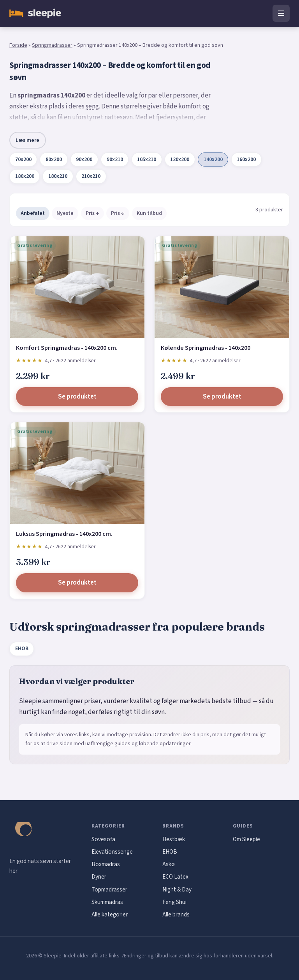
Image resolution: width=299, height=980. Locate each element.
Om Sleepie (246, 839)
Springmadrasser (52, 45)
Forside (18, 45)
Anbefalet (33, 213)
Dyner (99, 877)
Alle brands (176, 914)
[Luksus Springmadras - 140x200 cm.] (77, 473)
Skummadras (107, 902)
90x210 (115, 159)
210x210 (91, 176)
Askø (169, 864)
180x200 (25, 176)
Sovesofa (103, 839)
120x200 (180, 159)
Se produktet (77, 397)
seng (92, 106)
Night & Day (177, 890)
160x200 (246, 159)
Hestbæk (174, 839)
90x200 (84, 159)
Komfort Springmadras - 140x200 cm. (67, 348)
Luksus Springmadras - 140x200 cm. (64, 534)
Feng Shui (174, 902)
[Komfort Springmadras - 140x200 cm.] (77, 287)
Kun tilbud (149, 213)
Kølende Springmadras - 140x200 (206, 348)
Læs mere (27, 140)
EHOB (22, 649)
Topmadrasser (109, 890)
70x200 (23, 159)
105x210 (147, 159)
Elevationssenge (112, 852)
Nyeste (65, 213)
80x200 (54, 159)
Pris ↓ (118, 213)
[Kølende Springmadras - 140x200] (222, 287)
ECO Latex (175, 877)
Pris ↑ (92, 213)
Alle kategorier (110, 914)
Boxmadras (106, 864)
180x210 (58, 176)
